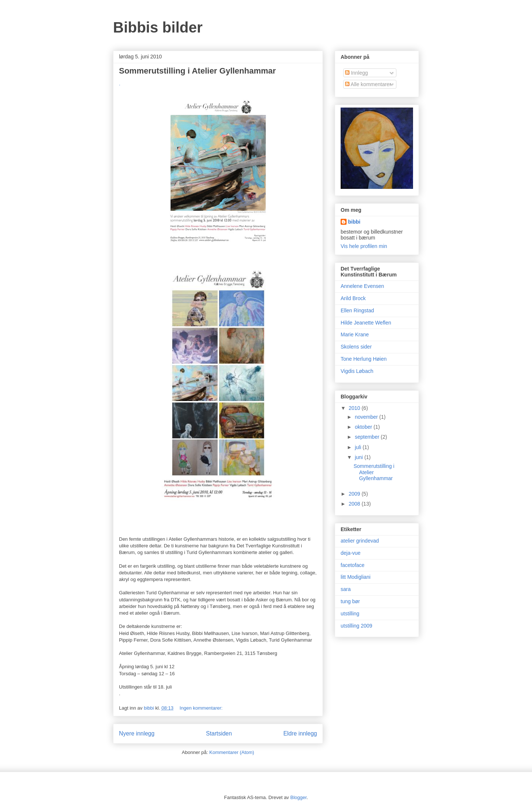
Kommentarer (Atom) (232, 752)
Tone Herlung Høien (364, 359)
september (368, 437)
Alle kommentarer (368, 84)
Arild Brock (353, 298)
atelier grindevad (360, 541)
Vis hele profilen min (364, 246)
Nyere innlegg (137, 733)
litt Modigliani (356, 577)
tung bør (350, 601)
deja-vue (351, 553)
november (367, 417)
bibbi (354, 222)
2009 (355, 494)
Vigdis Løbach (357, 371)
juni (359, 457)
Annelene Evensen (362, 286)
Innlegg (357, 73)
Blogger (299, 797)
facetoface (353, 565)
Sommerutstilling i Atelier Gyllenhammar (197, 71)
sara (346, 589)
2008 (355, 504)
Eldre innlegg (300, 733)
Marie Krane (355, 334)
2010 (355, 408)
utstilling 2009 (357, 626)
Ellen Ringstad (357, 310)
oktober (364, 427)
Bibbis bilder (158, 27)
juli (359, 447)
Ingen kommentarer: (202, 708)
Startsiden (219, 733)
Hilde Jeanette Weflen (366, 323)
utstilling (350, 614)
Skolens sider (356, 347)
